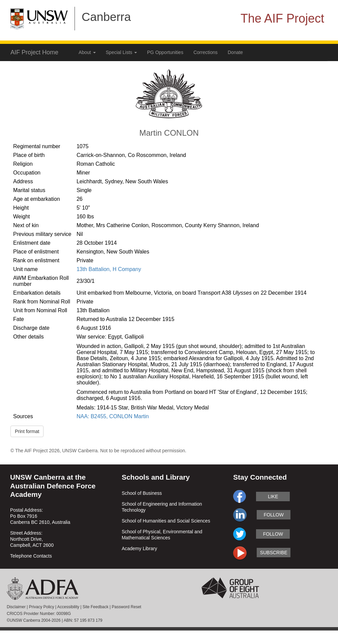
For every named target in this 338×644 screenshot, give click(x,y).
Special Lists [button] (121, 52)
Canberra (106, 17)
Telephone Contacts (31, 556)
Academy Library (139, 548)
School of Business (142, 493)
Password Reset (126, 607)
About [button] (87, 52)
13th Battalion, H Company (109, 269)
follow (274, 515)
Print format (27, 431)
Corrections (205, 52)
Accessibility (68, 607)
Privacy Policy (42, 607)
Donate (235, 52)
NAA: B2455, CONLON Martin (113, 416)
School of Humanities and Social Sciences (166, 521)
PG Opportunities (165, 52)
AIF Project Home (34, 52)
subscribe (274, 553)
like (273, 497)
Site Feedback (96, 607)
